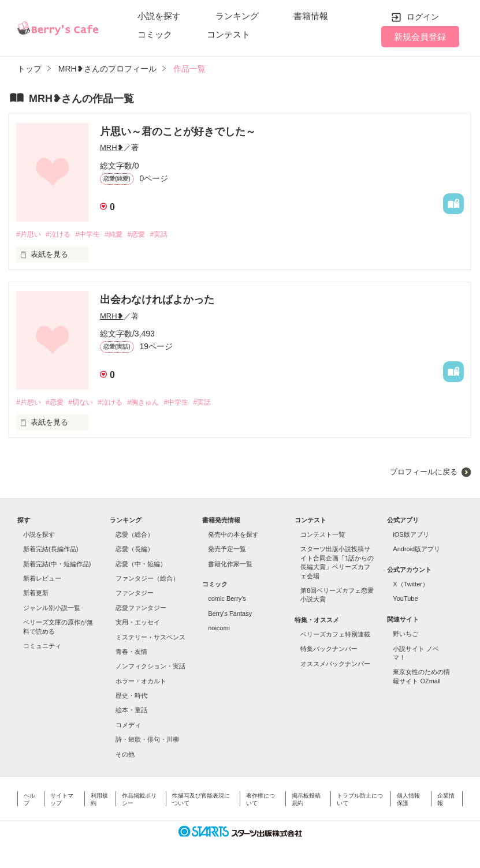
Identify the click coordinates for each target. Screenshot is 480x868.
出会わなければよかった (157, 300)
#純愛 (123, 235)
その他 (125, 755)
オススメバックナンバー (335, 665)
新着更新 (36, 594)
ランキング (237, 16)
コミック (155, 34)
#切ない (87, 403)
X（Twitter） (411, 585)
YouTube (405, 600)
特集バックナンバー (329, 650)
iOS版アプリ (411, 536)
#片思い (29, 235)
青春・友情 (131, 653)
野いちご (405, 635)
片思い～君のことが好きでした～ (178, 132)
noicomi (219, 629)
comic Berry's (227, 600)
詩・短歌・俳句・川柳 (147, 740)
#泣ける (62, 235)
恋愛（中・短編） (141, 565)
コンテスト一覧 (323, 536)
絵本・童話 (131, 712)
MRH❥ (112, 147)
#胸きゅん (156, 403)
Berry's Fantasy (230, 615)
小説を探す (159, 16)
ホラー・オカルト (141, 682)
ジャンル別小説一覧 (52, 609)
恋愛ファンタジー (141, 609)
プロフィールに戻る (424, 474)
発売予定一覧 (227, 551)
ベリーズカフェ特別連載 (335, 635)
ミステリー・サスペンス (150, 638)
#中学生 (94, 235)
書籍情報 (311, 16)
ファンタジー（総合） (147, 579)
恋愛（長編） (135, 551)
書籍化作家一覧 (230, 565)
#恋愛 (148, 235)
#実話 (173, 235)
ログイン (423, 17)
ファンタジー (135, 594)
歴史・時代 (131, 697)
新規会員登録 (420, 37)
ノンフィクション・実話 (150, 668)
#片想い (29, 403)
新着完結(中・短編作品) (57, 565)
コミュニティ (42, 647)
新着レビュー (42, 579)
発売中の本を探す (233, 536)
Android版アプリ (416, 551)
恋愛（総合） (135, 536)
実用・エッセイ (138, 623)
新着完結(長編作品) (51, 551)
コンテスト (228, 34)
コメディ (128, 726)
